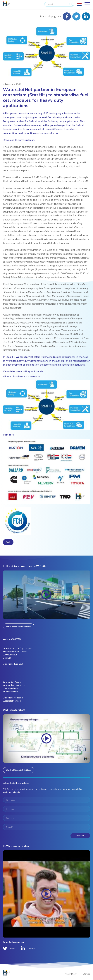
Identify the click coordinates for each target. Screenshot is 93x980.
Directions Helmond (13, 698)
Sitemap (86, 974)
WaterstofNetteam (12, 701)
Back (8, 542)
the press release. (25, 140)
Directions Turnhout (13, 664)
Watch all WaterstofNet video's (19, 626)
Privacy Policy (70, 974)
